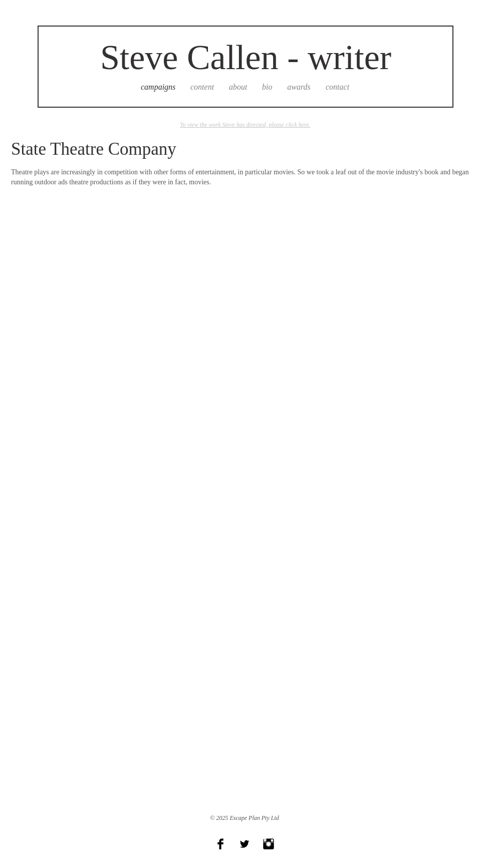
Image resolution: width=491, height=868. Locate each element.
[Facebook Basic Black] (220, 844)
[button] (89, 277)
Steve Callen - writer (246, 57)
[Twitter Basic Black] (244, 844)
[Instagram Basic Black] (269, 844)
